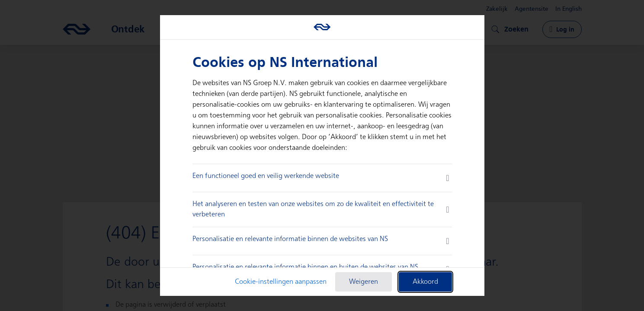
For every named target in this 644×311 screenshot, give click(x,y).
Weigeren (364, 282)
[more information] (447, 178)
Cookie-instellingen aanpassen (281, 282)
